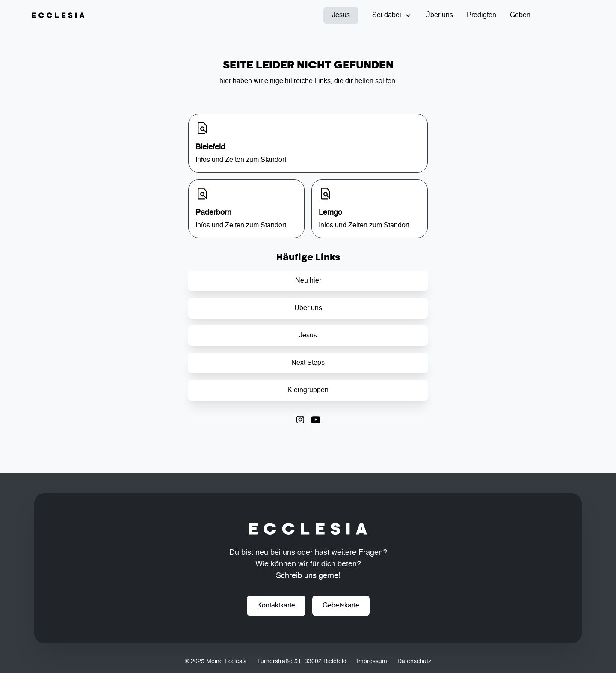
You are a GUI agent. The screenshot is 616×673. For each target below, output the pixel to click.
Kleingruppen (308, 390)
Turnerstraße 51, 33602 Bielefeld (302, 661)
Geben (520, 15)
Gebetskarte (341, 606)
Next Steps (308, 363)
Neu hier (308, 281)
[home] (58, 15)
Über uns (439, 15)
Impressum (372, 661)
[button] (392, 15)
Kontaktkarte (276, 606)
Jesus (341, 15)
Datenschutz (414, 661)
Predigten (481, 15)
